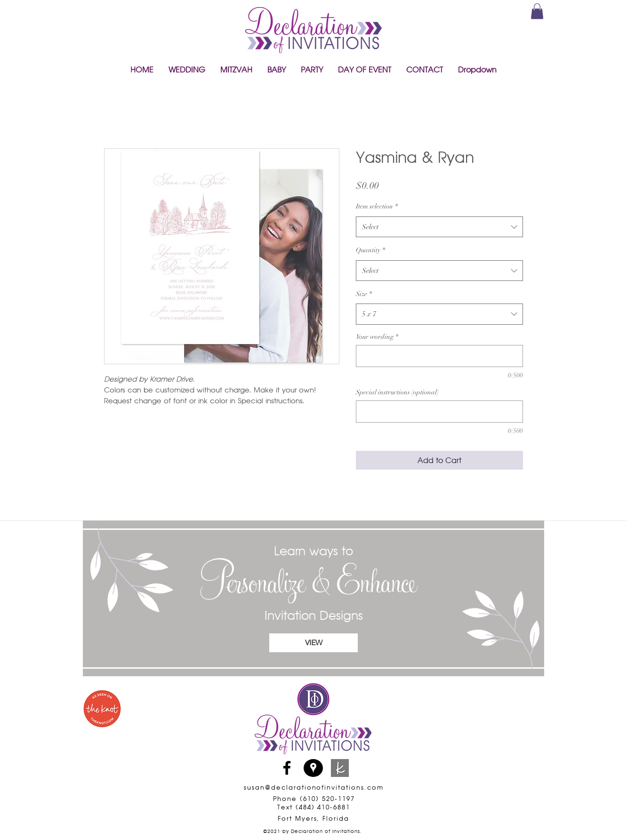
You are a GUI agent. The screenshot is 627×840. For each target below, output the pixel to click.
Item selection (377, 206)
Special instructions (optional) (397, 392)
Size (364, 294)
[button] (187, 70)
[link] (537, 11)
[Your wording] (439, 356)
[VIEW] (313, 643)
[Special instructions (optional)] (439, 412)
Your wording (377, 337)
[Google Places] (313, 768)
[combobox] (439, 227)
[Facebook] (287, 768)
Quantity (370, 250)
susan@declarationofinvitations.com (313, 787)
